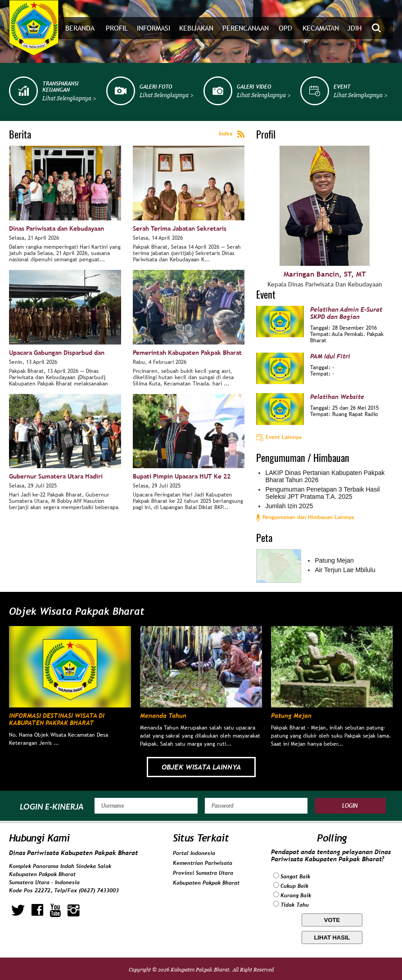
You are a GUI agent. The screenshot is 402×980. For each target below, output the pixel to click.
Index (232, 134)
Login (350, 806)
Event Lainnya (279, 437)
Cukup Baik (294, 886)
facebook (37, 910)
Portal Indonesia (194, 853)
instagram (74, 910)
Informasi (154, 28)
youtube (55, 910)
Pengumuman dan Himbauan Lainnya (305, 517)
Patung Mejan (334, 560)
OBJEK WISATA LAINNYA (201, 767)
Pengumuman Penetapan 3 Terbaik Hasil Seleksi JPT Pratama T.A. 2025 (322, 493)
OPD (285, 28)
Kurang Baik (296, 895)
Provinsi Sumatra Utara (203, 873)
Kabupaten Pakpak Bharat (206, 883)
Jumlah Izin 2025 (289, 506)
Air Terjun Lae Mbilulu (345, 570)
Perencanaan (246, 28)
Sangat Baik (295, 877)
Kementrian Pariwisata (203, 863)
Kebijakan (196, 28)
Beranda (80, 28)
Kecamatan (321, 28)
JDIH (354, 28)
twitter (18, 910)
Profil (117, 28)
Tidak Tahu (295, 905)
